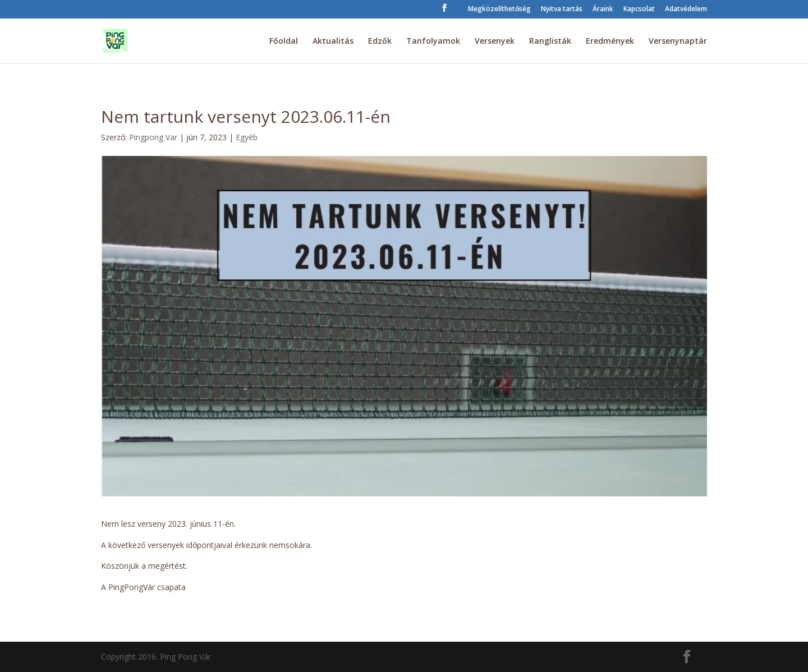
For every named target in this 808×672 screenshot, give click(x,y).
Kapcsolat (639, 10)
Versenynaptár (678, 42)
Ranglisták (550, 42)
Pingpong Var (153, 137)
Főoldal (284, 42)
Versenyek (495, 42)
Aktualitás (333, 42)
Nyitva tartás (562, 10)
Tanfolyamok (433, 42)
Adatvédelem (686, 10)
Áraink (603, 10)
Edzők (380, 42)
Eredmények (610, 42)
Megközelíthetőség (499, 10)
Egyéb (247, 137)
